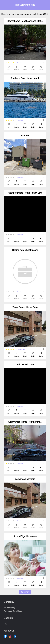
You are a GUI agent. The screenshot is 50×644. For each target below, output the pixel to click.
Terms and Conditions (13, 611)
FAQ (5, 624)
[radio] (7, 63)
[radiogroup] (11, 63)
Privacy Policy (9, 608)
